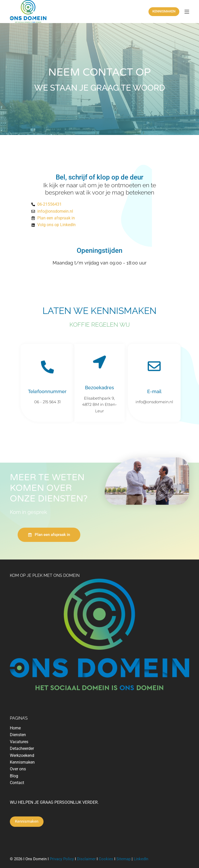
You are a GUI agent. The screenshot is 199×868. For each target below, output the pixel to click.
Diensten (18, 735)
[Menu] (187, 12)
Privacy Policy (62, 859)
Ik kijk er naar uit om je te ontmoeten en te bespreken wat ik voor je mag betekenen (100, 189)
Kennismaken (22, 762)
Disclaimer (86, 859)
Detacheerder (22, 748)
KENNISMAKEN (164, 11)
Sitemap (124, 859)
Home (15, 728)
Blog (14, 776)
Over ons (18, 769)
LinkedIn (141, 859)
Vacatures (19, 742)
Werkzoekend (22, 755)
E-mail (154, 393)
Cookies (106, 859)
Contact (17, 783)
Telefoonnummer (47, 393)
